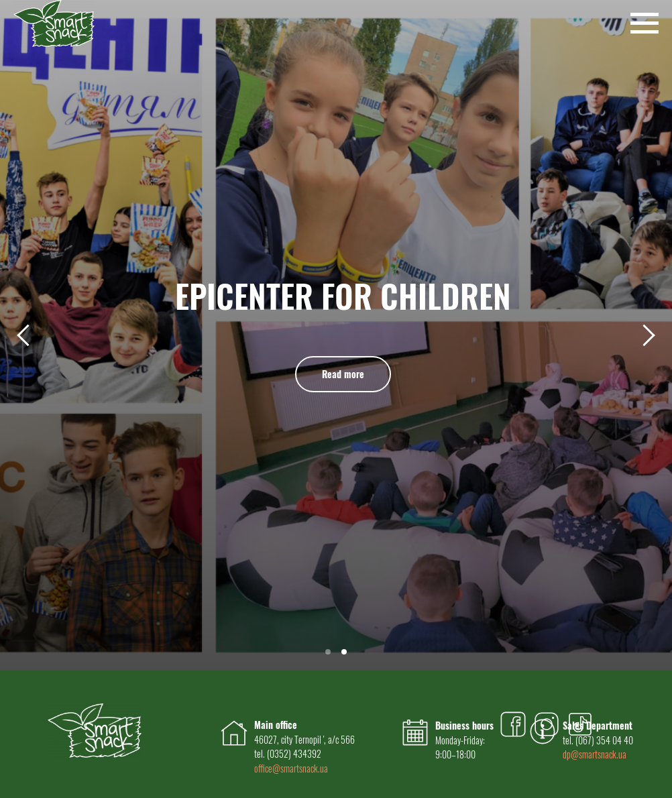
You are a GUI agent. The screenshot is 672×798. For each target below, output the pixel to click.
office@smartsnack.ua (291, 768)
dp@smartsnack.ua (595, 754)
